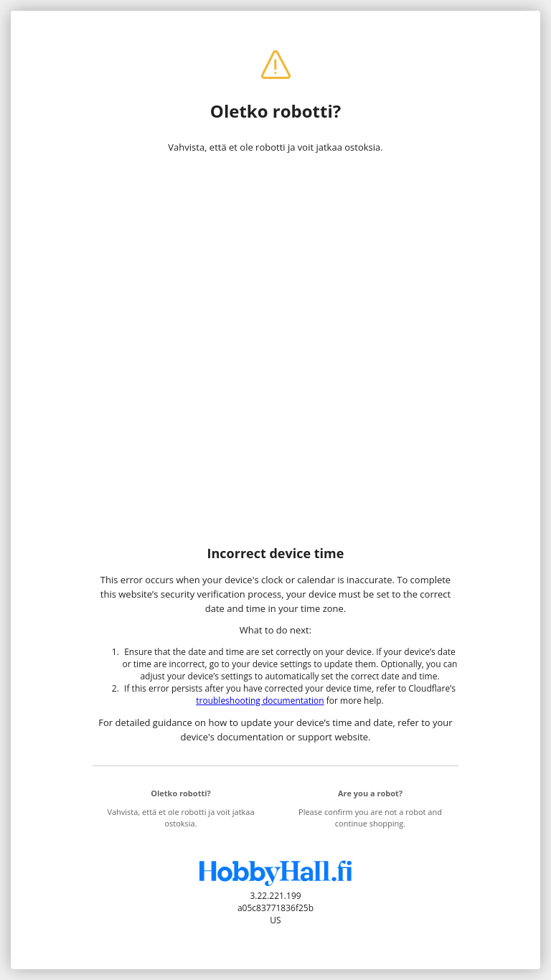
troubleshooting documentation (260, 701)
